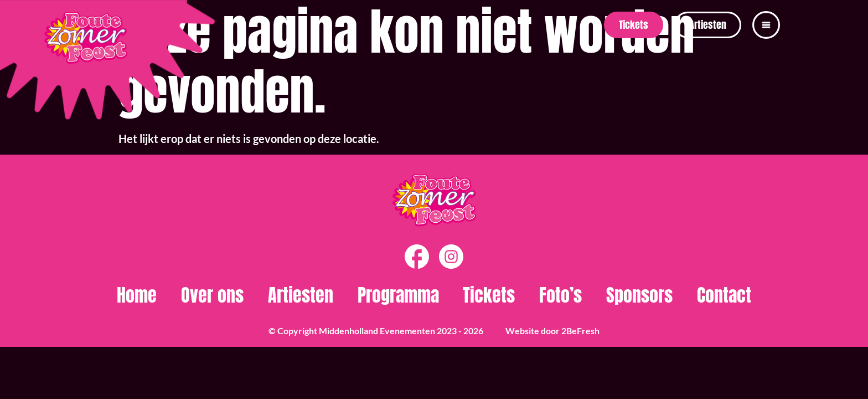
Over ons (212, 295)
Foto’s (560, 295)
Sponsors (639, 295)
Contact (724, 295)
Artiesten (301, 295)
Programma (398, 295)
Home (137, 295)
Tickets (489, 295)
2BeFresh (580, 331)
